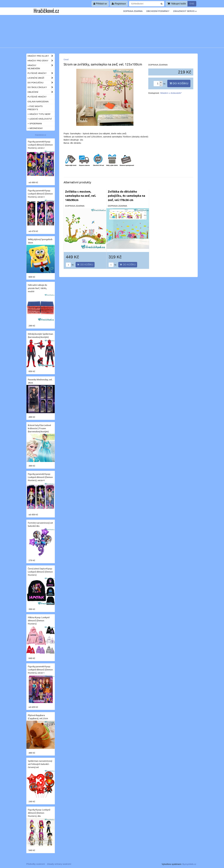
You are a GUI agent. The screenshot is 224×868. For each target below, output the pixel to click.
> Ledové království (40, 119)
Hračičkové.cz (46, 10)
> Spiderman (35, 124)
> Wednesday (35, 128)
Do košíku (179, 83)
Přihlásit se (100, 4)
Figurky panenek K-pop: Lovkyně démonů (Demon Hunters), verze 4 (40, 477)
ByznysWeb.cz (189, 864)
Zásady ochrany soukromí (59, 864)
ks (70, 265)
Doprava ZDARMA (133, 11)
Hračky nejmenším (41, 67)
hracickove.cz (41, 135)
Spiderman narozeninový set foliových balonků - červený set (40, 764)
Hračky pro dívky (41, 61)
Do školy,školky (41, 87)
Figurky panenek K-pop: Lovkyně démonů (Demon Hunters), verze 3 (40, 194)
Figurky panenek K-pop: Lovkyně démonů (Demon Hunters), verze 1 (40, 669)
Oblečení (41, 92)
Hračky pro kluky (41, 56)
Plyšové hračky (41, 73)
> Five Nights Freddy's (35, 108)
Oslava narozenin (38, 102)
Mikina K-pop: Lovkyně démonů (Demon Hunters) (39, 620)
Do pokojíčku (41, 83)
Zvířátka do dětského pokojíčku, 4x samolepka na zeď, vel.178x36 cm (126, 196)
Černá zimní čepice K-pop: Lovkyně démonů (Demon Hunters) (40, 572)
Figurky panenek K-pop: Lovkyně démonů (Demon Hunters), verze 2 (40, 145)
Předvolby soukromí (36, 864)
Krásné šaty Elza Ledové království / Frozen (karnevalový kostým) (39, 428)
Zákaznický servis (185, 11)
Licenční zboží (41, 78)
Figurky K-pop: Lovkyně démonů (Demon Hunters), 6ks (39, 813)
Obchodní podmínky (158, 11)
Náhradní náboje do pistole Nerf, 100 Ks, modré (37, 288)
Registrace (119, 4)
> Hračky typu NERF (39, 114)
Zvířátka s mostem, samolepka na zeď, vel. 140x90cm (81, 196)
